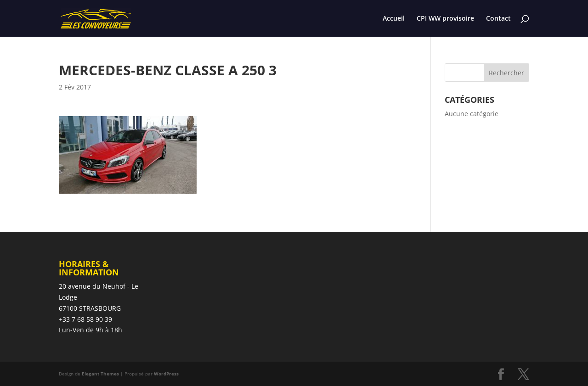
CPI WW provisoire (445, 19)
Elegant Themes (100, 374)
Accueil (394, 19)
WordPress (166, 374)
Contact (498, 19)
